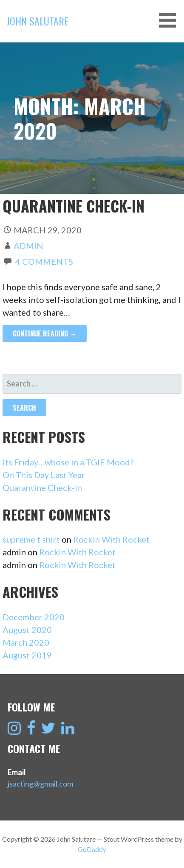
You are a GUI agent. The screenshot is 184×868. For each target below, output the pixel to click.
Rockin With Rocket (111, 539)
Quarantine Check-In (74, 206)
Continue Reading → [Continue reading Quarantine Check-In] (45, 333)
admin (28, 246)
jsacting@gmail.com (40, 784)
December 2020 (34, 617)
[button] (170, 20)
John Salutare (37, 21)
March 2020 (26, 642)
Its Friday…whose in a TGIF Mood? (68, 462)
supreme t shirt (31, 539)
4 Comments (44, 261)
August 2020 (27, 630)
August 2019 (27, 655)
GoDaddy (92, 849)
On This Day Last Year (44, 475)
